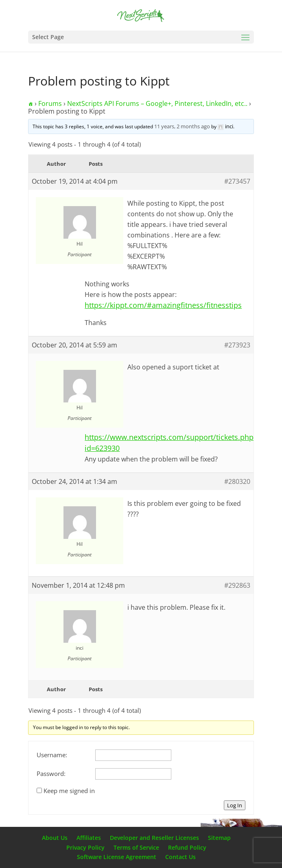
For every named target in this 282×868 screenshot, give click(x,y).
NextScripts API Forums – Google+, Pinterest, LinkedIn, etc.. (157, 103)
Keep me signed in (69, 791)
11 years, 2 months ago (182, 126)
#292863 (237, 585)
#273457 (237, 181)
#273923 (237, 345)
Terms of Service (136, 847)
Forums (50, 103)
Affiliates (89, 838)
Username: (52, 755)
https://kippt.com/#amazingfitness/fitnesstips (163, 305)
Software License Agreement (117, 857)
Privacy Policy (85, 847)
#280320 (237, 481)
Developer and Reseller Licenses (154, 838)
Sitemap (219, 838)
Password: (51, 774)
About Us (55, 838)
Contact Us (180, 857)
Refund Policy (187, 847)
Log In (235, 805)
